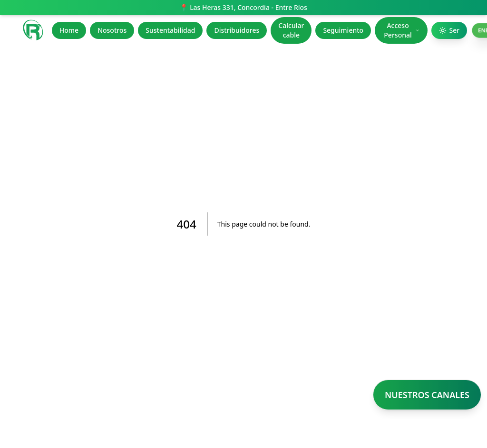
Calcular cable (291, 30)
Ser (449, 30)
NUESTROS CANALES (427, 395)
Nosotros (112, 30)
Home (69, 30)
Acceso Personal (402, 30)
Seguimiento (343, 30)
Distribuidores (237, 30)
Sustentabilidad (170, 30)
